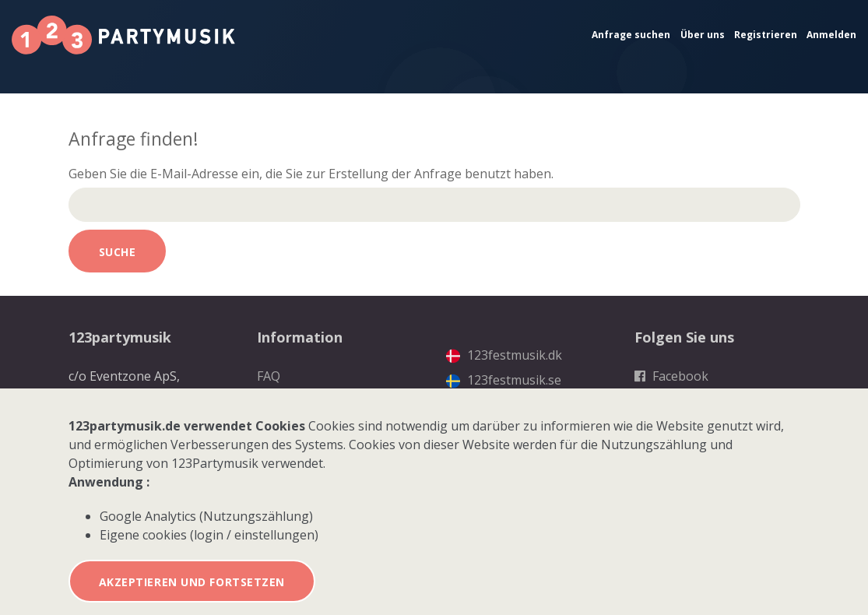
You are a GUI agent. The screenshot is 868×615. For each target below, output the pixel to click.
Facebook (671, 376)
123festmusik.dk (504, 355)
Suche (118, 252)
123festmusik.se (504, 380)
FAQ (269, 376)
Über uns (703, 35)
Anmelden (831, 35)
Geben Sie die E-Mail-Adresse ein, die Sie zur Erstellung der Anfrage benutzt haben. (311, 174)
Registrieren (766, 35)
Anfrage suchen (631, 35)
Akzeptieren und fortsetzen (192, 582)
